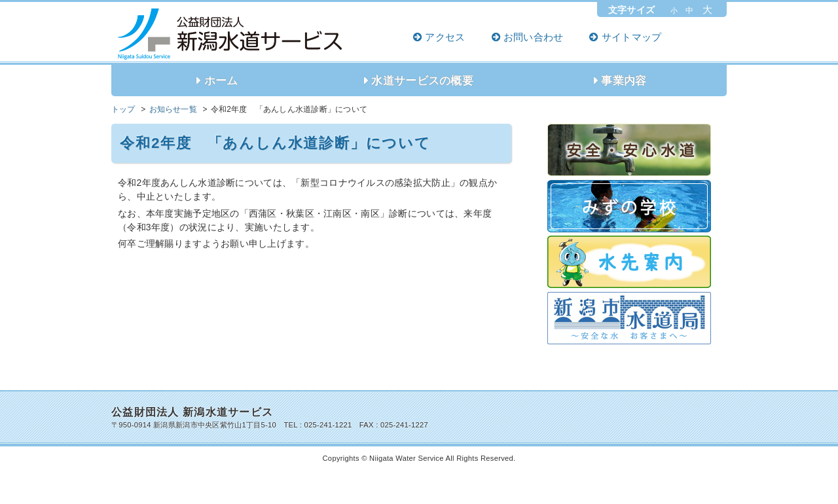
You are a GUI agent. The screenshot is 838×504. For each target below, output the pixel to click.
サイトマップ (632, 37)
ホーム (221, 81)
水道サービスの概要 (422, 81)
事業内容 (624, 81)
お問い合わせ (534, 37)
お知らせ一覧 (173, 109)
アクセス (445, 37)
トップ (123, 109)
